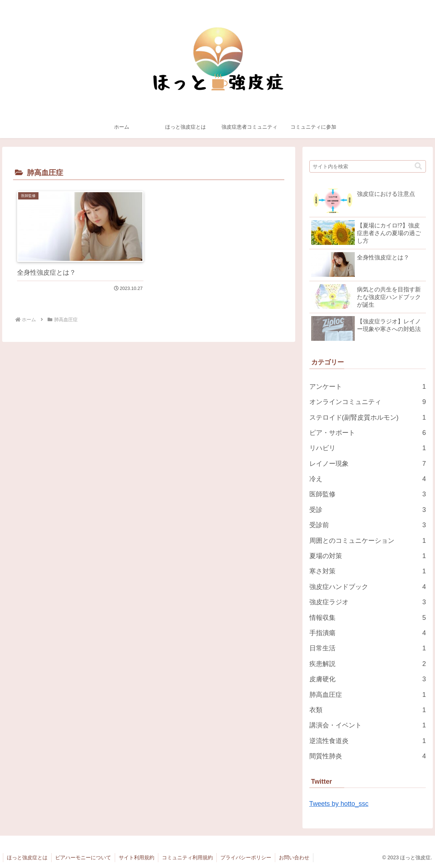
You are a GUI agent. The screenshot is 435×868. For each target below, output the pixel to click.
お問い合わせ (294, 857)
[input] (368, 166)
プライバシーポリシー (246, 857)
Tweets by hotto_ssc (339, 804)
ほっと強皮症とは (27, 857)
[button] (418, 166)
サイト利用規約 (137, 857)
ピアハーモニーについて (83, 857)
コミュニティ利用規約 (187, 857)
